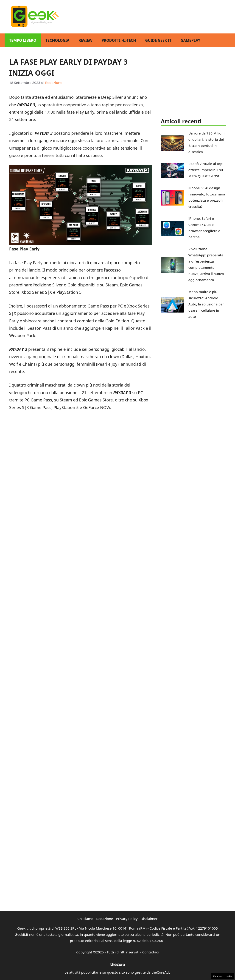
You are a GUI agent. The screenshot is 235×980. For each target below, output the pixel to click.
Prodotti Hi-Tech (119, 40)
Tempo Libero (23, 40)
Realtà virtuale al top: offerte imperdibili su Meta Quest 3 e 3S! (206, 170)
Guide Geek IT (158, 40)
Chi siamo (85, 919)
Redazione (105, 919)
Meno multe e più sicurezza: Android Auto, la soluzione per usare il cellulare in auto (206, 304)
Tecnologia (57, 40)
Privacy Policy (127, 919)
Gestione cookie (223, 976)
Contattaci (151, 952)
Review (85, 40)
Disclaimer (149, 919)
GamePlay (190, 40)
